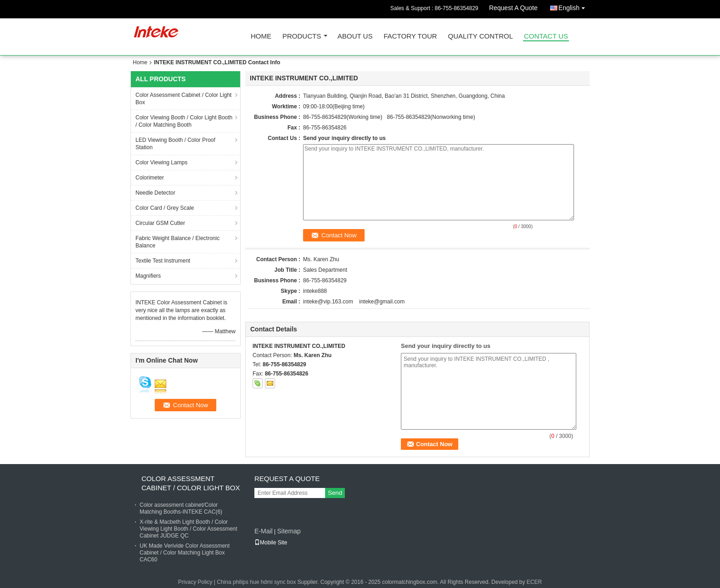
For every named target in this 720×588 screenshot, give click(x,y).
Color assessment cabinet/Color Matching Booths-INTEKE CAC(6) (181, 508)
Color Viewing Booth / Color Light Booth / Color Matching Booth (184, 121)
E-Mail (264, 531)
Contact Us (546, 36)
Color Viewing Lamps (161, 162)
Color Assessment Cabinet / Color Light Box (183, 99)
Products (302, 36)
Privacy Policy (195, 582)
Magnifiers (148, 276)
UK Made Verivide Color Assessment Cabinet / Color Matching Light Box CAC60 (185, 553)
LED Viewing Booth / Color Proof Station (175, 144)
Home (261, 36)
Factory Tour (410, 36)
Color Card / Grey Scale (165, 208)
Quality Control (481, 36)
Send (335, 493)
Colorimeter (150, 178)
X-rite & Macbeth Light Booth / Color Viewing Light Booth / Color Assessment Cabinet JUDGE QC (188, 529)
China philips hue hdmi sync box (256, 582)
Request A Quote (513, 8)
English (574, 6)
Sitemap (289, 531)
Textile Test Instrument (163, 261)
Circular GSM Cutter (160, 223)
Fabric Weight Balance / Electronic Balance (177, 242)
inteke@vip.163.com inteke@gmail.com (354, 302)
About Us (355, 36)
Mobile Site (271, 543)
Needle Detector (155, 193)
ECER (534, 582)
